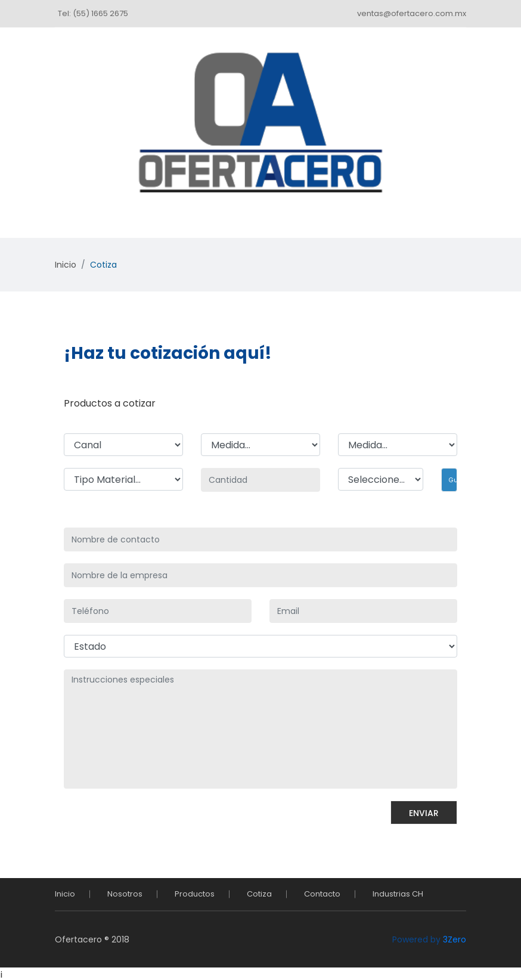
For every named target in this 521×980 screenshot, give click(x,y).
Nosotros (125, 894)
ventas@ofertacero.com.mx (412, 13)
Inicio (66, 265)
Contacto (322, 894)
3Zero (455, 939)
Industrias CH (398, 894)
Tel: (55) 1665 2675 (93, 13)
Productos (195, 894)
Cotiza (259, 894)
